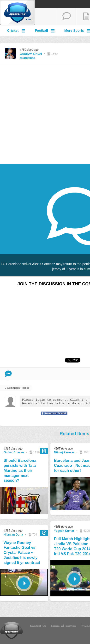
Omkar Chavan (14, 452)
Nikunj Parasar (64, 452)
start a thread (67, 17)
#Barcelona (27, 58)
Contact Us (38, 626)
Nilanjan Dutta (13, 535)
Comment (8, 374)
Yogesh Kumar (64, 531)
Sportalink (18, 13)
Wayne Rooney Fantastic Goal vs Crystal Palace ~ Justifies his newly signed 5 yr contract (22, 553)
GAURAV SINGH (31, 54)
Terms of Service (63, 626)
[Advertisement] (45, 115)
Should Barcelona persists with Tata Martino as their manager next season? (20, 470)
